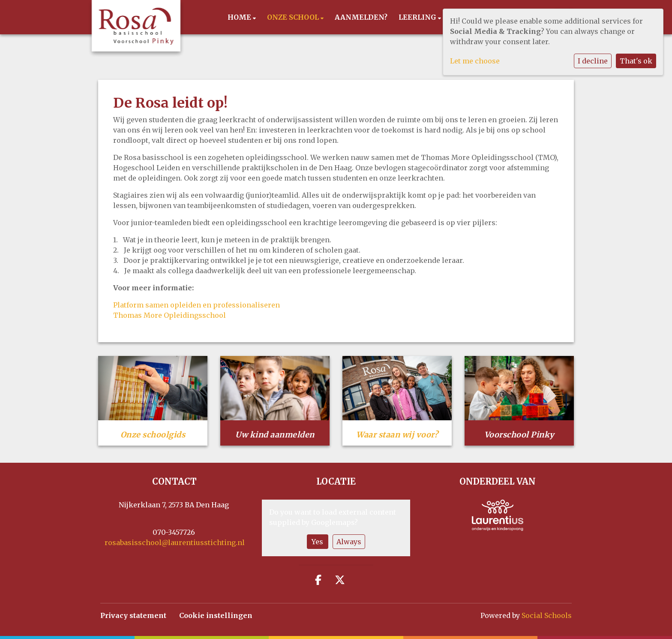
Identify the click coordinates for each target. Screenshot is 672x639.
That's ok (636, 61)
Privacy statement (133, 615)
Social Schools (547, 615)
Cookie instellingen (216, 615)
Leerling (418, 17)
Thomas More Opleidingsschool (169, 315)
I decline (593, 61)
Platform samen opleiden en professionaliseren (196, 305)
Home (240, 17)
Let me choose (475, 61)
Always (349, 542)
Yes (317, 542)
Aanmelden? (361, 17)
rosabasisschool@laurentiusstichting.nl (175, 543)
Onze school (294, 17)
